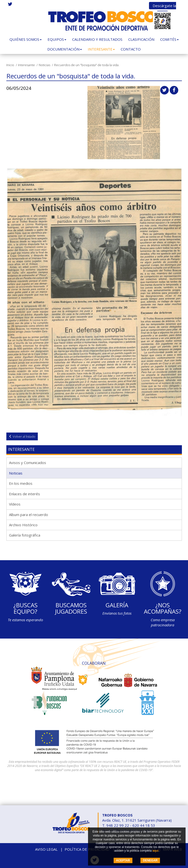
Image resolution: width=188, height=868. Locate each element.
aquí (155, 851)
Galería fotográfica (25, 535)
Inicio (10, 65)
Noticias (45, 65)
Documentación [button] (65, 49)
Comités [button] (169, 39)
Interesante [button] (101, 49)
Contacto (131, 49)
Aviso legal (46, 849)
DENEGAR (150, 860)
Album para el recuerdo (29, 515)
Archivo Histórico (23, 525)
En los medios (21, 483)
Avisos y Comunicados (28, 463)
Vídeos (15, 504)
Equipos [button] (57, 39)
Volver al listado (22, 436)
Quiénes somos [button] (26, 39)
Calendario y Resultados (97, 39)
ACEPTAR (123, 860)
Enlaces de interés (25, 494)
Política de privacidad (87, 849)
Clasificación (141, 39)
